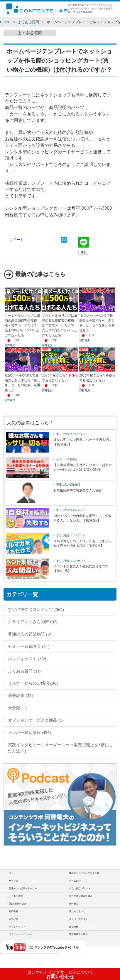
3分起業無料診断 (18, 904)
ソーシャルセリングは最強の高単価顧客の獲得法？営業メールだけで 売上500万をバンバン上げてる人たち (22, 325)
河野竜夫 (10, 345)
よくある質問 (28, 22)
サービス (13, 881)
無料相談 (74, 904)
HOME (5, 22)
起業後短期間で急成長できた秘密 (78, 490)
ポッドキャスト (22, 659)
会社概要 (74, 927)
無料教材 (13, 911)
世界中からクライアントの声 (84, 873)
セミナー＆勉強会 (67, 459)
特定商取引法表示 (78, 934)
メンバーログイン (78, 919)
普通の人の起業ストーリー (23, 888)
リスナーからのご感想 (28, 683)
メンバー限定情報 (24, 732)
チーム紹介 (75, 881)
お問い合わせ (60, 974)
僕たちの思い (76, 911)
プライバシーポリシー (21, 934)
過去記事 (16, 695)
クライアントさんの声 (28, 622)
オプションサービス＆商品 (33, 720)
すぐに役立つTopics (80, 888)
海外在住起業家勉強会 (81, 896)
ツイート (16, 239)
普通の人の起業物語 (68, 484)
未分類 (14, 708)
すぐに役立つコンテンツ (71, 434)
